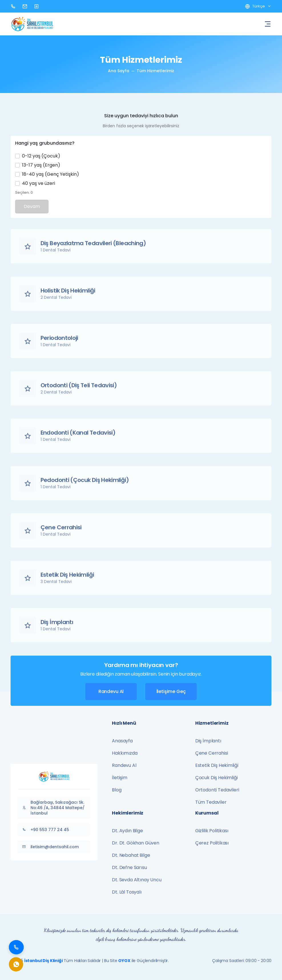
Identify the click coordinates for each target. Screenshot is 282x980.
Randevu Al (111, 691)
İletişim (120, 778)
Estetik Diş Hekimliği (217, 765)
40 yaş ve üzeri (39, 183)
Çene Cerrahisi (212, 753)
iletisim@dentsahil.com (50, 847)
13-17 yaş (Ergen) (41, 165)
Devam (32, 206)
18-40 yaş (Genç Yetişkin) (51, 174)
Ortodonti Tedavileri (217, 790)
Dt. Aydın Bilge (127, 831)
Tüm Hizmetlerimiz (155, 71)
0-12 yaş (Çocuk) (41, 156)
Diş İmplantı (208, 741)
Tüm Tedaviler (211, 802)
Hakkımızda (125, 753)
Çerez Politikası (212, 843)
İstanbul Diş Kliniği (44, 961)
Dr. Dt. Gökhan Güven (136, 843)
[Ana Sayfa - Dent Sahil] (32, 24)
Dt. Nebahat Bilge (131, 855)
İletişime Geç (171, 691)
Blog (117, 790)
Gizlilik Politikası (212, 831)
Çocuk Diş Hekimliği (216, 778)
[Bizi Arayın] (16, 947)
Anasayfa (122, 741)
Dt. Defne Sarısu (129, 867)
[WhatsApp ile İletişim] (16, 964)
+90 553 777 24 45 (45, 830)
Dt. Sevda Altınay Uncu (137, 880)
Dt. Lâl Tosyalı (127, 892)
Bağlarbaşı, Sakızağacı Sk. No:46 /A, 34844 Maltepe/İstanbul (53, 808)
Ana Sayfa (119, 71)
